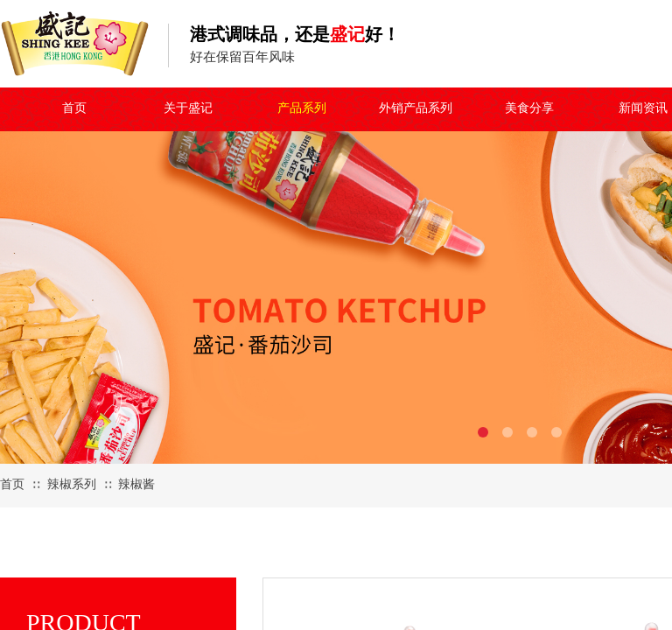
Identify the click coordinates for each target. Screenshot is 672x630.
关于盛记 (188, 108)
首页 (74, 108)
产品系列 (302, 108)
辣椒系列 (72, 484)
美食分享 (529, 108)
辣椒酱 (136, 484)
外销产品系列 (416, 108)
